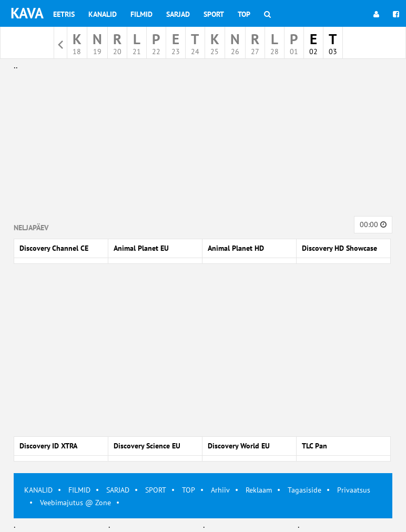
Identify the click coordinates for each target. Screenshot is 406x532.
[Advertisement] (203, 146)
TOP (189, 490)
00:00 (373, 224)
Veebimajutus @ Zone (75, 503)
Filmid (141, 14)
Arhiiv (220, 490)
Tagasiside (304, 490)
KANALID (38, 490)
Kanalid (103, 14)
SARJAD (118, 490)
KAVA (27, 13)
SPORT (156, 490)
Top (244, 14)
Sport (214, 14)
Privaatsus (354, 490)
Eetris (64, 14)
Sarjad (178, 14)
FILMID (79, 490)
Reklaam (259, 490)
